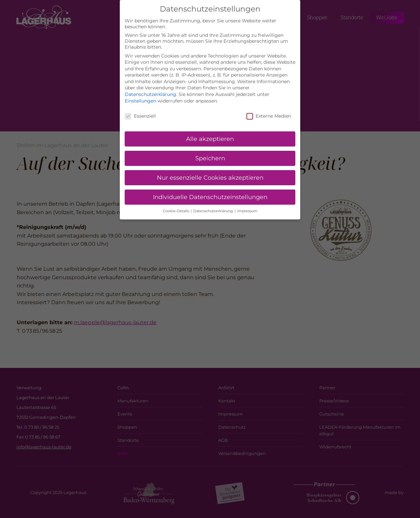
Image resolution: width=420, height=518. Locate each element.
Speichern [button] (210, 152)
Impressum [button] (247, 205)
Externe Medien (269, 109)
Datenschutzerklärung (150, 88)
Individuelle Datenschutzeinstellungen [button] (210, 191)
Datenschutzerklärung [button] (214, 205)
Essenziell (140, 109)
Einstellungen (140, 94)
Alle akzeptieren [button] (210, 133)
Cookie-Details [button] (176, 205)
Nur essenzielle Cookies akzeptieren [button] (210, 171)
